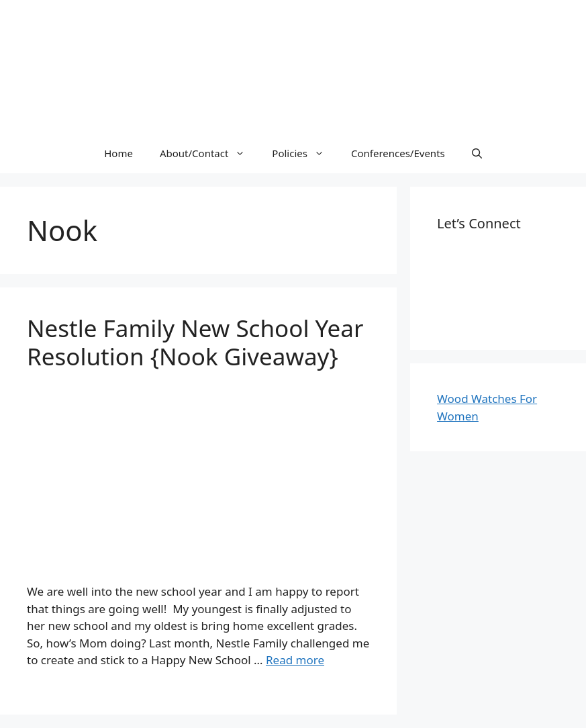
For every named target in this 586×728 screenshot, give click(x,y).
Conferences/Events (398, 153)
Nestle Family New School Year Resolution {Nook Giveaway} (195, 342)
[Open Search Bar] (477, 153)
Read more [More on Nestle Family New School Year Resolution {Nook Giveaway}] (295, 660)
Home (118, 153)
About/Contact (209, 153)
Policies (305, 153)
